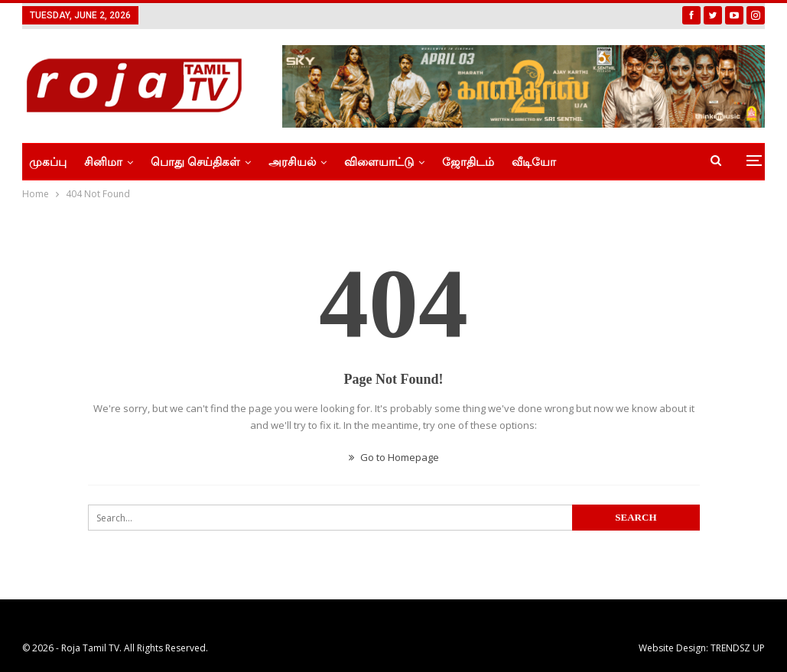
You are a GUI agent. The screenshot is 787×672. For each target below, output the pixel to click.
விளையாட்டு (379, 162)
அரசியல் (292, 162)
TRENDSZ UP (738, 648)
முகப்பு (48, 162)
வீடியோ (534, 162)
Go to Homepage (394, 457)
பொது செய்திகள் (195, 162)
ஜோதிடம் (468, 162)
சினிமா (103, 162)
